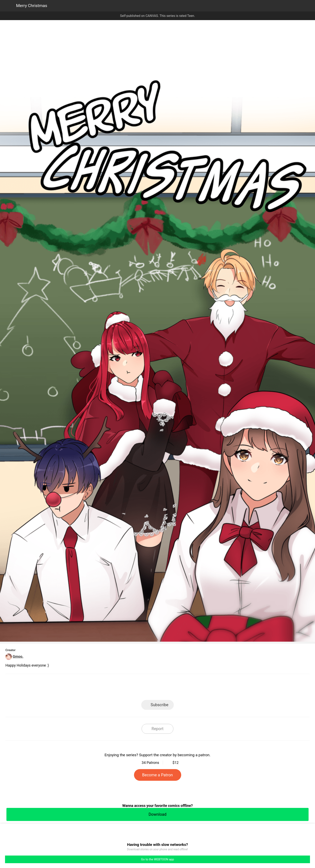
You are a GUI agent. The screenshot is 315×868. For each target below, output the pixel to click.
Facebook (140, 688)
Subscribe (160, 705)
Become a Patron (158, 775)
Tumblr (176, 688)
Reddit (194, 688)
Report (157, 729)
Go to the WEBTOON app (157, 859)
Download (157, 814)
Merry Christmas (32, 6)
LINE (121, 688)
